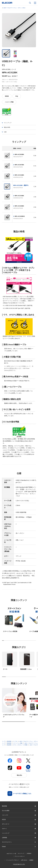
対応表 (7, 96)
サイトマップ (21, 853)
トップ (4, 741)
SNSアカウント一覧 (11, 854)
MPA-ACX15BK (19, 196)
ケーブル (15, 741)
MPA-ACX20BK (19, 206)
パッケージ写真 (9, 102)
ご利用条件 (29, 853)
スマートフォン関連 (18, 743)
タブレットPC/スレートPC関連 (20, 745)
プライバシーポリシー (20, 856)
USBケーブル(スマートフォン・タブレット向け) (14, 8)
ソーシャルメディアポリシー (12, 860)
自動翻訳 (31, 860)
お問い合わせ (24, 860)
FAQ (17, 96)
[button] (19, 815)
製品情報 (9, 741)
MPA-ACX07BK (19, 165)
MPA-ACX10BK (19, 175)
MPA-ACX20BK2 (20, 216)
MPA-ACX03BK (19, 154)
